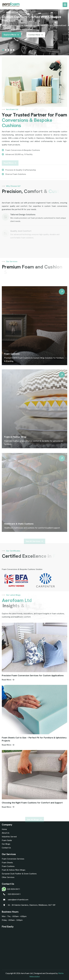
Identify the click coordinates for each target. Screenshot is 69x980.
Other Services (8, 877)
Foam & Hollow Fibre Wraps (14, 870)
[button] (65, 5)
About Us (6, 833)
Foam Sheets (7, 863)
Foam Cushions (8, 866)
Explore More (10, 36)
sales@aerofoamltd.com (18, 900)
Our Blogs (6, 844)
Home (4, 829)
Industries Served (9, 837)
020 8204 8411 (14, 889)
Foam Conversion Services (13, 859)
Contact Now (34, 36)
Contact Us (6, 848)
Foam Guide (7, 840)
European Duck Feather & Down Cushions (19, 874)
